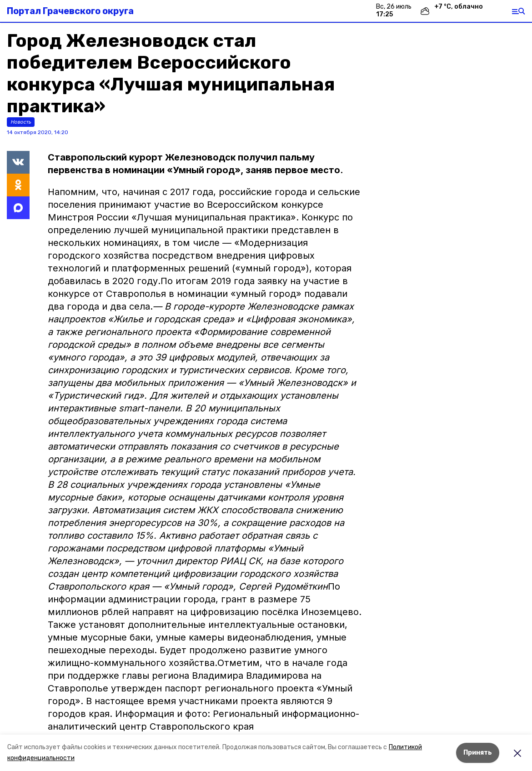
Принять (478, 753)
